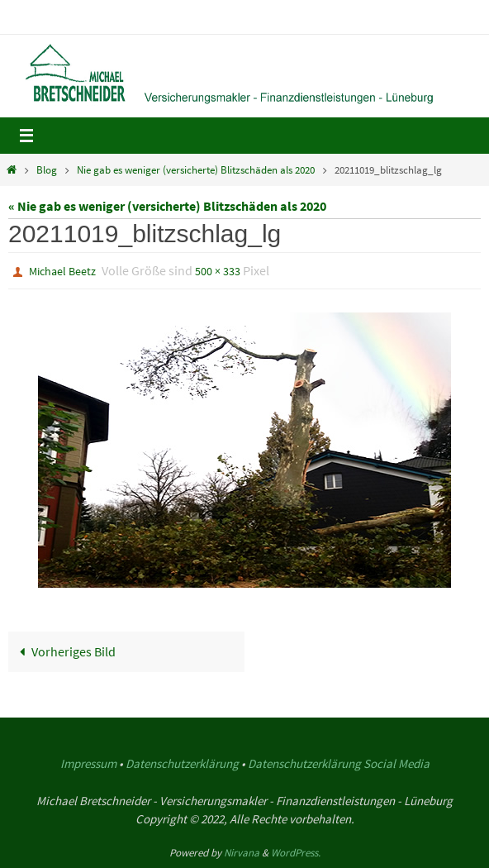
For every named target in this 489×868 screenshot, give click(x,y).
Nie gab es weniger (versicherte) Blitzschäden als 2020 (196, 170)
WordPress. (296, 853)
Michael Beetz (62, 271)
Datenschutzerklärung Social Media (339, 763)
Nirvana (242, 853)
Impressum (88, 763)
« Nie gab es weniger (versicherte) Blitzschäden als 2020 (167, 206)
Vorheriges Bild (65, 651)
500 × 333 (218, 271)
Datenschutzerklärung (182, 763)
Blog (47, 170)
